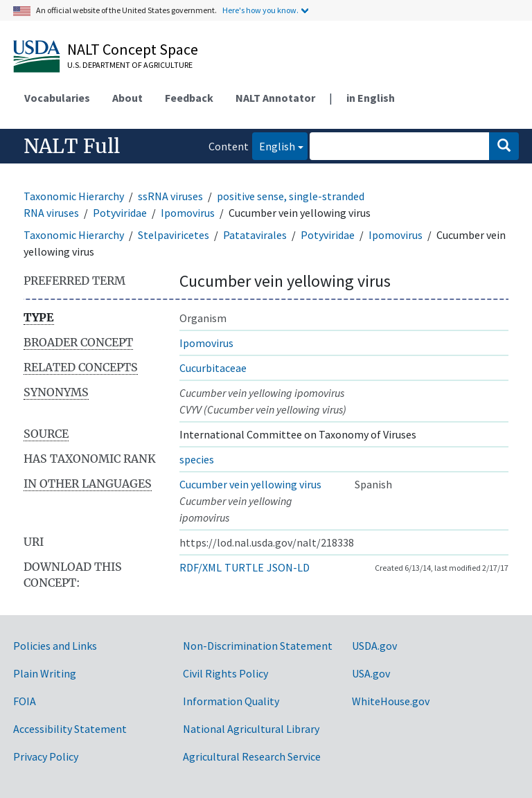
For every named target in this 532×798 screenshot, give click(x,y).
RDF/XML (201, 567)
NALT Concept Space (133, 49)
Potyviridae (120, 213)
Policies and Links (55, 646)
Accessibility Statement (70, 729)
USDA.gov (374, 646)
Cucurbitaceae (213, 368)
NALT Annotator (275, 98)
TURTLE (244, 567)
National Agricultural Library (251, 729)
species (197, 459)
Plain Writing (45, 673)
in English (371, 98)
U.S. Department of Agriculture (130, 65)
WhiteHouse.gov (391, 701)
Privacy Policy (46, 756)
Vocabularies (57, 98)
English (274, 145)
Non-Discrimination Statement (258, 646)
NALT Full (72, 146)
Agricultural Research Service (252, 756)
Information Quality (231, 701)
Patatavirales (255, 235)
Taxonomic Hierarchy (74, 196)
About (127, 98)
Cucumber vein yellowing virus (250, 484)
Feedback (189, 98)
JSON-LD (288, 567)
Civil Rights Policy (225, 673)
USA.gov (371, 673)
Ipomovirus (188, 213)
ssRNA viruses (170, 196)
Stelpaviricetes (174, 235)
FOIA (25, 701)
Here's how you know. (260, 10)
